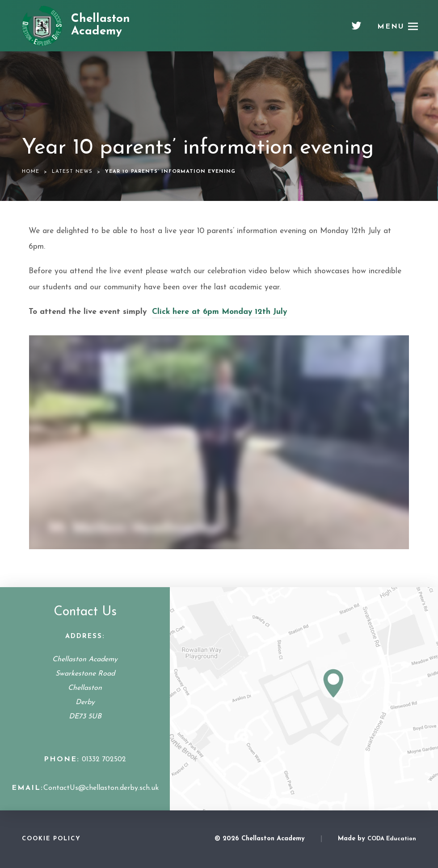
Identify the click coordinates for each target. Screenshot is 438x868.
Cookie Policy (51, 839)
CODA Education (392, 839)
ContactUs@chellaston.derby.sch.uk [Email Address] (101, 788)
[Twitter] (356, 29)
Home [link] (31, 172)
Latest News (72, 172)
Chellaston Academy (101, 25)
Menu (391, 27)
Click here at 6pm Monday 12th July (219, 312)
